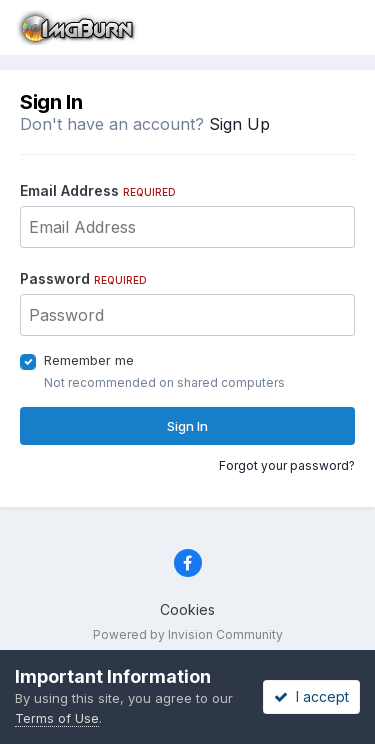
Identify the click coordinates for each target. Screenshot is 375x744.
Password (83, 278)
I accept (311, 696)
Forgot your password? (287, 465)
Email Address (98, 190)
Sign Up (239, 124)
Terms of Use (57, 718)
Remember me (89, 360)
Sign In (187, 426)
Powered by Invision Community (188, 634)
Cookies (187, 609)
